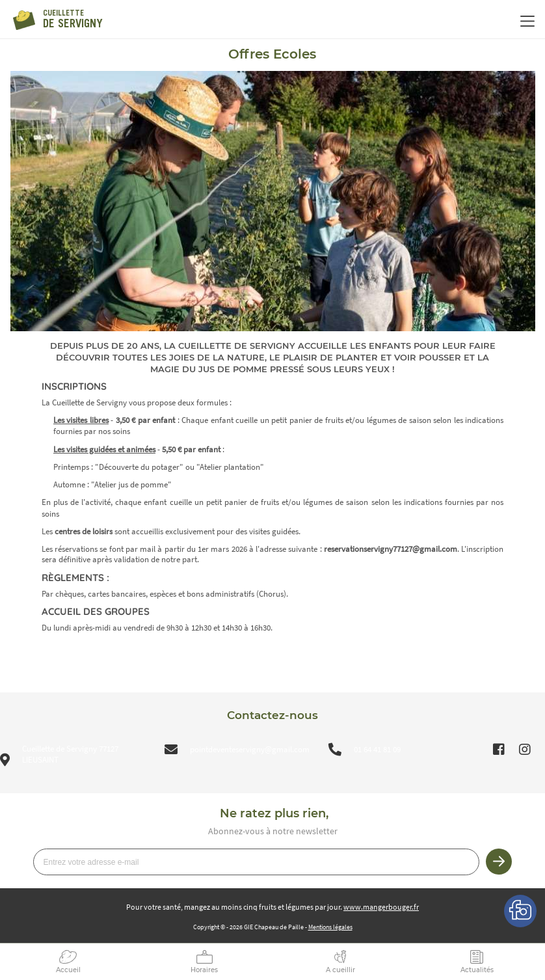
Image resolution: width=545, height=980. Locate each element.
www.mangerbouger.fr (381, 907)
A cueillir (340, 970)
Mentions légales (330, 927)
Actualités (477, 970)
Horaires (204, 970)
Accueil (68, 970)
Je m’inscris (499, 862)
